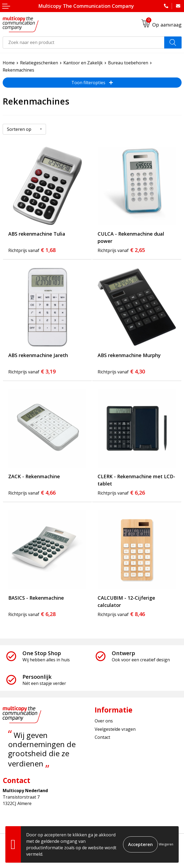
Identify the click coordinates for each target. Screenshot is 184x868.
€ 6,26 (121, 493)
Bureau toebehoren (128, 63)
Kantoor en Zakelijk (83, 63)
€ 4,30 (121, 371)
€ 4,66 (32, 493)
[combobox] (84, 42)
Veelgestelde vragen (115, 729)
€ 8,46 (121, 614)
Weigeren (166, 844)
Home (9, 63)
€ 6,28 (32, 614)
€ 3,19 (32, 371)
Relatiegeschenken (39, 63)
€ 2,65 (121, 250)
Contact (102, 737)
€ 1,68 (32, 250)
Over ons (104, 721)
